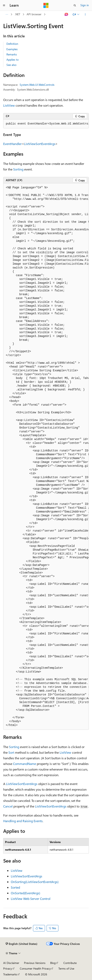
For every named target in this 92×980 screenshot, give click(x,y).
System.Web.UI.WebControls (37, 85)
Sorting (18, 169)
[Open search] (75, 5)
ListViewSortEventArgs (40, 144)
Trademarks (10, 974)
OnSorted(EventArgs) (25, 893)
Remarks (12, 54)
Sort (11, 752)
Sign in (85, 5)
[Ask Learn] (66, 14)
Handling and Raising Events (23, 821)
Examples (12, 49)
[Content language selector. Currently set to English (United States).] (21, 944)
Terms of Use (66, 968)
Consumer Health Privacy (35, 968)
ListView (9, 105)
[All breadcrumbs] (7, 14)
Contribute (70, 963)
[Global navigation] (4, 5)
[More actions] (85, 14)
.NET (17, 14)
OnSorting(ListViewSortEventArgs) (35, 882)
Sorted (15, 887)
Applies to (12, 60)
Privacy (8, 968)
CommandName (24, 764)
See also (11, 65)
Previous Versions (35, 963)
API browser (34, 14)
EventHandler (12, 144)
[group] (46, 124)
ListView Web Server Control (31, 899)
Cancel (8, 806)
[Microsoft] (46, 5)
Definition (12, 44)
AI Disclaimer (11, 963)
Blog (53, 963)
